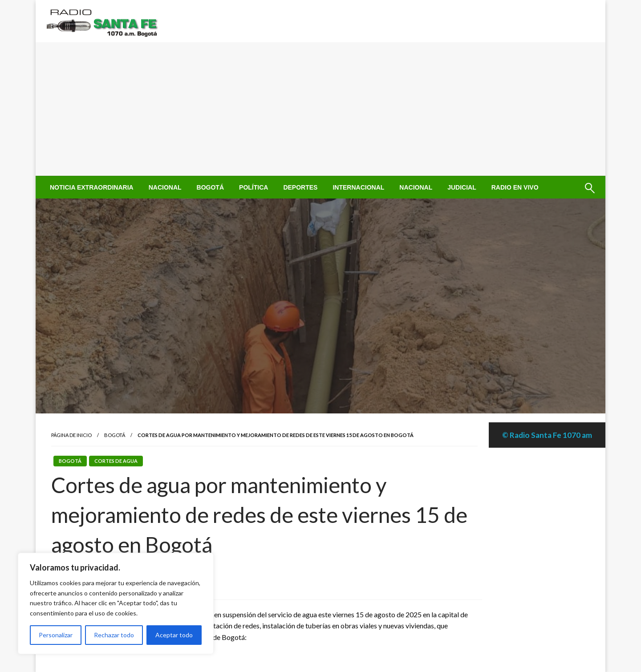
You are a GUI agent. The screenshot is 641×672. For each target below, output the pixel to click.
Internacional (358, 187)
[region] (116, 603)
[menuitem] (92, 187)
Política (254, 187)
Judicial (462, 187)
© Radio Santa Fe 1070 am (547, 435)
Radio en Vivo (515, 187)
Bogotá (210, 187)
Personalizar (56, 635)
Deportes (300, 187)
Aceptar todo (174, 635)
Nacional (165, 187)
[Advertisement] (320, 109)
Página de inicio (71, 435)
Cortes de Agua (116, 461)
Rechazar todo (114, 635)
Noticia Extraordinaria (92, 187)
